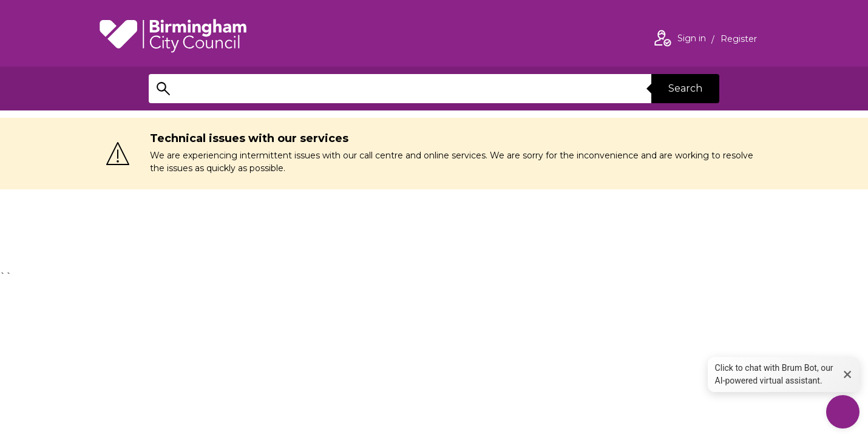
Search (685, 88)
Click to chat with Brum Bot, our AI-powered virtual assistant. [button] (774, 374)
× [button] (848, 374)
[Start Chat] (843, 412)
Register (739, 40)
